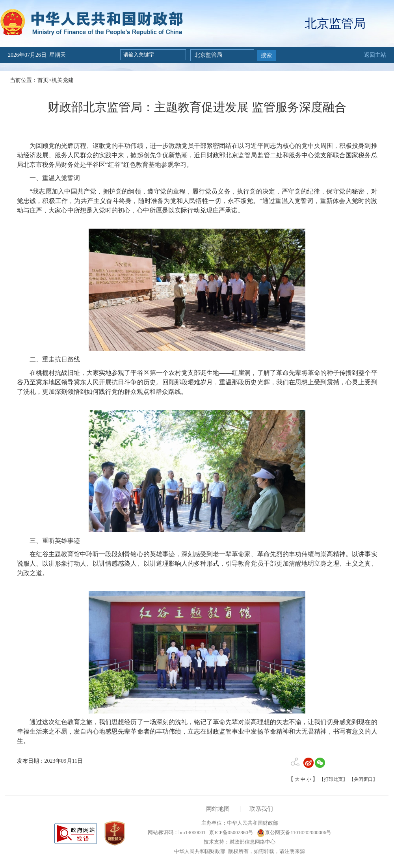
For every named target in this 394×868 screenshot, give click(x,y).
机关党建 (63, 80)
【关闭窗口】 (363, 779)
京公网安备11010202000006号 (294, 832)
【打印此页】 (333, 779)
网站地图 (218, 809)
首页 (43, 80)
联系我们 (261, 809)
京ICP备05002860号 (230, 832)
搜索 (266, 55)
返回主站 (375, 55)
